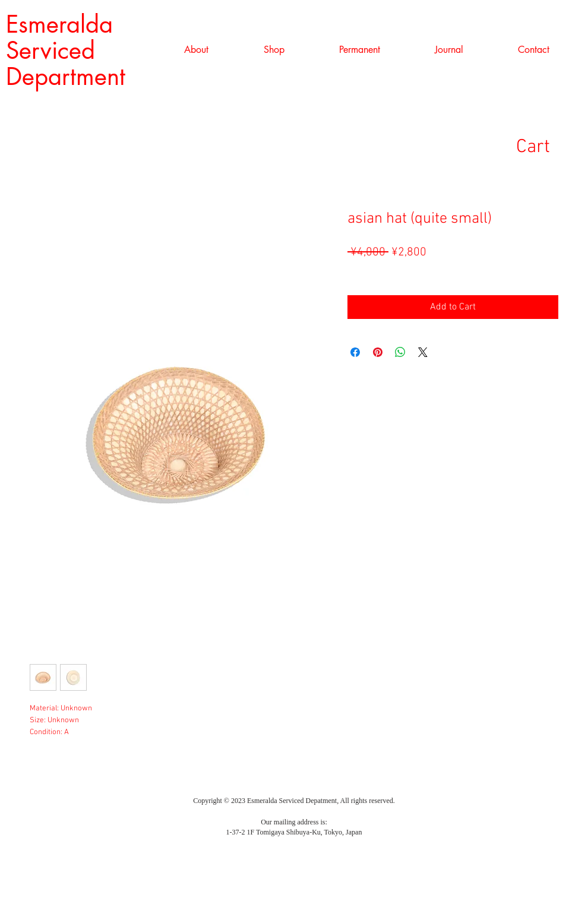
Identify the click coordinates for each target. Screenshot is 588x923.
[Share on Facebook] (355, 352)
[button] (274, 50)
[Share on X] (423, 352)
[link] (551, 146)
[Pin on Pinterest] (378, 352)
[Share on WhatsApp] (400, 352)
